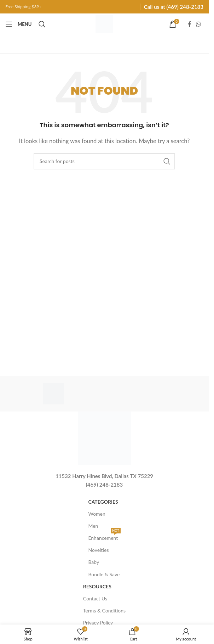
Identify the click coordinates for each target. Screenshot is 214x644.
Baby (94, 562)
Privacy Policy (98, 623)
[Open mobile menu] (18, 24)
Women (97, 514)
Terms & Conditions (104, 611)
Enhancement (104, 536)
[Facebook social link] (190, 24)
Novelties (98, 550)
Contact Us (95, 598)
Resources (97, 586)
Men (93, 526)
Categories (103, 502)
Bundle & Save (104, 574)
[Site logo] (104, 23)
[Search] (42, 24)
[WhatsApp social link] (199, 24)
